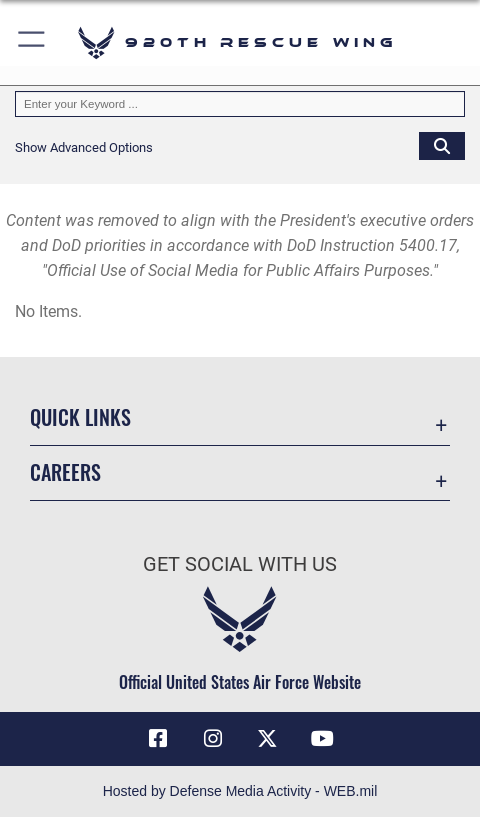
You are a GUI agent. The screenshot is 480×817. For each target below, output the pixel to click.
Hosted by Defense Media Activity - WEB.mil (240, 791)
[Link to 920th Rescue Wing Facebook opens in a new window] (158, 739)
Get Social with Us (240, 564)
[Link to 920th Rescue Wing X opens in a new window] (267, 739)
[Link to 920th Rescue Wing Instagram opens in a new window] (213, 739)
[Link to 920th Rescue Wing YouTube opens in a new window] (322, 739)
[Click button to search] (442, 145)
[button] (32, 42)
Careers (65, 472)
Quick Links (80, 417)
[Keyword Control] (240, 104)
